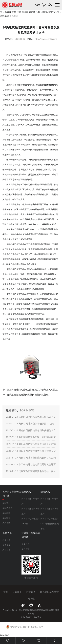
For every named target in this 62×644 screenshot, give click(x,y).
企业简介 (6, 503)
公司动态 (6, 540)
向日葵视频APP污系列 (30, 501)
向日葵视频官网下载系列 (30, 511)
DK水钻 (25, 524)
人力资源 (6, 523)
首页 (6, 592)
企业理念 (6, 513)
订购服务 (17, 592)
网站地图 (5, 635)
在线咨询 (25, 549)
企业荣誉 (6, 518)
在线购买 (31, 592)
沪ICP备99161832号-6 (31, 617)
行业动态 (6, 550)
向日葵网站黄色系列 (30, 519)
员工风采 (6, 545)
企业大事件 (7, 508)
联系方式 (25, 544)
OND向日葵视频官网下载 (50, 526)
